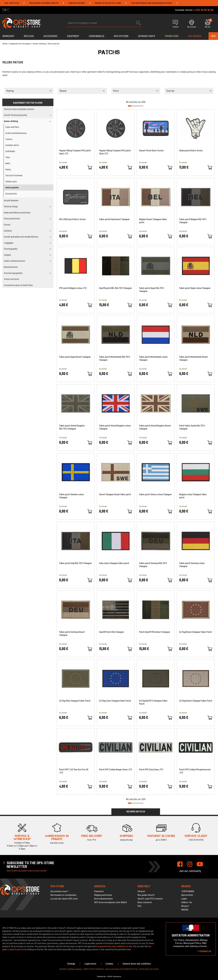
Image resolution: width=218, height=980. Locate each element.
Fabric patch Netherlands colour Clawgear (153, 358)
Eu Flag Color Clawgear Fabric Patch (115, 701)
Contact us (204, 951)
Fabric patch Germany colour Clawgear (192, 565)
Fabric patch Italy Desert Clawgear (114, 219)
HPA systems (121, 36)
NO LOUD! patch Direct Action (72, 219)
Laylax (184, 899)
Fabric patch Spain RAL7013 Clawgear (152, 290)
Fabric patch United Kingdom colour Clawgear (115, 427)
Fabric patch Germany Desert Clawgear (72, 634)
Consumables (96, 36)
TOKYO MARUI (188, 891)
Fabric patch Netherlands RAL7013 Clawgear (115, 358)
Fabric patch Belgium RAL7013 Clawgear (193, 221)
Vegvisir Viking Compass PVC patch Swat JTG (75, 152)
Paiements (99, 891)
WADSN (185, 910)
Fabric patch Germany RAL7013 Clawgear (153, 565)
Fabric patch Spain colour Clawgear (195, 288)
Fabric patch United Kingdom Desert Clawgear (155, 427)
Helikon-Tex (187, 902)
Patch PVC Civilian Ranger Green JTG (116, 770)
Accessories (50, 36)
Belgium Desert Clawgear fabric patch (153, 221)
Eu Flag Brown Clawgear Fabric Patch (196, 632)
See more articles (136, 812)
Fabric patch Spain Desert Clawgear (75, 357)
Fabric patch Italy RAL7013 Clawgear (75, 563)
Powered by (101, 976)
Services (141, 891)
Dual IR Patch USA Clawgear (112, 632)
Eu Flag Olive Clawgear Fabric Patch (75, 701)
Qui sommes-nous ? (59, 891)
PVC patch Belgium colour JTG (73, 288)
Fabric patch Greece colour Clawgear (155, 494)
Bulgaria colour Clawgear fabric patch (193, 496)
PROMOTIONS (172, 36)
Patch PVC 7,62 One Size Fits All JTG (74, 771)
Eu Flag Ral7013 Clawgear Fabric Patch (153, 702)
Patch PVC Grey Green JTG (151, 770)
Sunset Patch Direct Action (151, 151)
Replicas (29, 36)
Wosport (185, 906)
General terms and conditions (137, 964)
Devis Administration (103, 899)
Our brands (195, 36)
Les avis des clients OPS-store (64, 899)
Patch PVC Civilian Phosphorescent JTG (195, 771)
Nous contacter (145, 902)
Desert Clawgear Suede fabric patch (115, 494)
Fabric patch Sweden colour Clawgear (71, 496)
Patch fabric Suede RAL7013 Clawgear (192, 427)
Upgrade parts (147, 36)
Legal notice (90, 964)
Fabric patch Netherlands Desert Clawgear (194, 358)
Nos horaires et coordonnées (63, 895)
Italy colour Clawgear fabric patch (114, 563)
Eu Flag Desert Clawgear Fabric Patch (196, 701)
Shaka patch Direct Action (191, 151)
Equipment (73, 36)
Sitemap (71, 964)
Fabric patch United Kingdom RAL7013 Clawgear (72, 427)
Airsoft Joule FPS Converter (150, 899)
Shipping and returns (103, 895)
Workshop (8, 36)
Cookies (109, 964)
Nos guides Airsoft (146, 895)
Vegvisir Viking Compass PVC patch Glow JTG (115, 152)
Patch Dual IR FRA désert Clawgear (155, 632)
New (213, 36)
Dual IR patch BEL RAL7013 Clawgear (115, 288)
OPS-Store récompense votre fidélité (111, 902)
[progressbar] (136, 106)
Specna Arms (187, 895)
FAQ (139, 906)
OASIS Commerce (114, 976)
